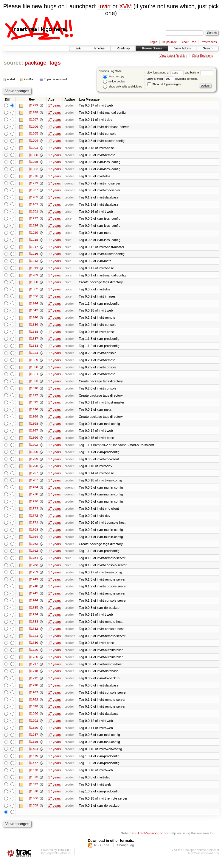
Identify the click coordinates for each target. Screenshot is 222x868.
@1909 (33, 277)
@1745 (33, 598)
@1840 (33, 320)
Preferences (209, 42)
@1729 (33, 655)
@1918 (33, 241)
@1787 (33, 484)
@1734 (33, 620)
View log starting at (166, 73)
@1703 (33, 698)
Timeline (99, 48)
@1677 (33, 770)
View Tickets (183, 48)
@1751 (33, 577)
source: (13, 63)
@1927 (33, 220)
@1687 (33, 741)
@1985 (33, 162)
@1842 (33, 312)
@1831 (33, 355)
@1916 (33, 255)
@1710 (33, 691)
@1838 (33, 334)
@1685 (33, 748)
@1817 (33, 398)
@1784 (33, 491)
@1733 (33, 627)
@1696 (33, 720)
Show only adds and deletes (122, 87)
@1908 (33, 284)
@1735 (33, 612)
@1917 (33, 248)
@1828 (33, 370)
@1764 (33, 541)
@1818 (33, 391)
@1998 (33, 112)
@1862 (33, 291)
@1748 (33, 591)
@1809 (33, 420)
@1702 (33, 705)
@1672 (33, 791)
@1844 (33, 305)
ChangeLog (125, 852)
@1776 (33, 505)
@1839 (33, 327)
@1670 (33, 798)
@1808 (33, 427)
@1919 (33, 234)
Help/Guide (169, 42)
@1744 (33, 605)
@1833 (33, 348)
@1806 (33, 441)
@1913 (33, 262)
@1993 (33, 148)
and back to (199, 73)
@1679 (33, 762)
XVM (125, 6)
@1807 (33, 434)
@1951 (33, 212)
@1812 (33, 405)
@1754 (33, 562)
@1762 (33, 555)
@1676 (33, 777)
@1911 (33, 270)
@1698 (33, 712)
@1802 (33, 448)
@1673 (33, 784)
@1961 (33, 205)
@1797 (33, 477)
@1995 (33, 134)
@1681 (33, 755)
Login (153, 42)
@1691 (33, 727)
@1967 (33, 191)
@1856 (33, 298)
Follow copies (114, 82)
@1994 (33, 141)
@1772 (33, 520)
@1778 (33, 498)
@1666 (33, 805)
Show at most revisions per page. (172, 79)
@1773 (33, 512)
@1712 (33, 684)
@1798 (33, 470)
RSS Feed (102, 852)
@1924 (33, 227)
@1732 (33, 634)
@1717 (33, 670)
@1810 (33, 412)
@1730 (33, 648)
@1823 (33, 384)
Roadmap (123, 48)
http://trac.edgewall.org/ (204, 860)
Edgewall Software (58, 860)
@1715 (33, 677)
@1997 (33, 120)
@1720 (33, 662)
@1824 (33, 377)
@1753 (33, 570)
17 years (55, 105)
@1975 (33, 177)
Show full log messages (164, 84)
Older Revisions (202, 56)
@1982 (33, 170)
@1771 (33, 527)
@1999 (33, 105)
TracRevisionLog (150, 840)
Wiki (78, 48)
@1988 (33, 155)
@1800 (33, 455)
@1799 (33, 462)
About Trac (189, 42)
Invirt (105, 6)
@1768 (33, 534)
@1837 (33, 341)
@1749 (33, 584)
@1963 (33, 198)
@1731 (33, 641)
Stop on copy (114, 77)
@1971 (33, 184)
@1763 (33, 548)
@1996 (33, 127)
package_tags (43, 63)
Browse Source (152, 48)
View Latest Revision (173, 56)
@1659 (33, 812)
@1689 (33, 734)
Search (208, 48)
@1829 (33, 362)
